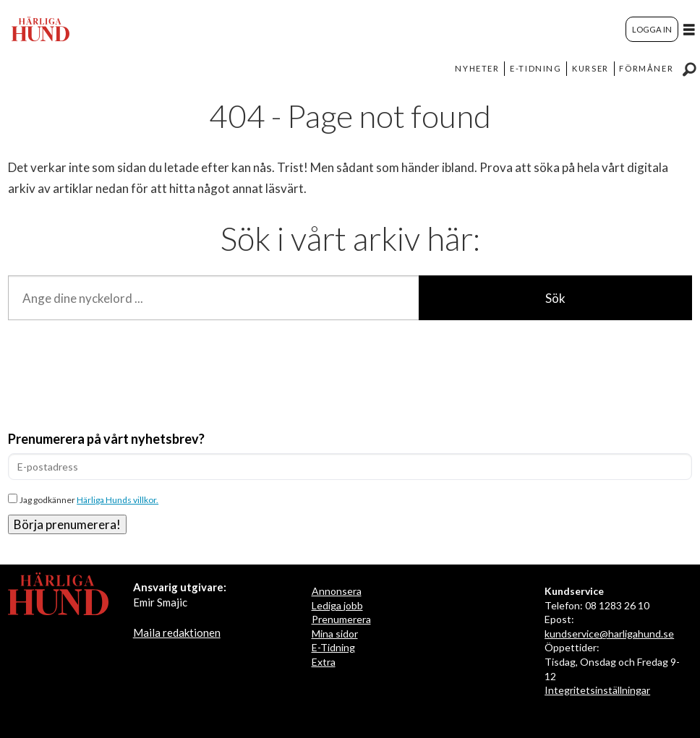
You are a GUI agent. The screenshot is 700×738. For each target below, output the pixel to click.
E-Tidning (333, 647)
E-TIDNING (535, 68)
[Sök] (689, 69)
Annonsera (337, 591)
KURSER (590, 68)
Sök (555, 298)
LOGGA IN (652, 29)
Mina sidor (335, 634)
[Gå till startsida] (40, 29)
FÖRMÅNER (646, 68)
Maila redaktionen (177, 632)
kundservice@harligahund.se (609, 634)
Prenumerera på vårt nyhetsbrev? (106, 439)
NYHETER (477, 68)
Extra (324, 662)
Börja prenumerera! (67, 524)
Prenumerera (341, 619)
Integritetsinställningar (597, 690)
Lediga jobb (337, 605)
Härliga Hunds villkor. (118, 500)
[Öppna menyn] (689, 29)
